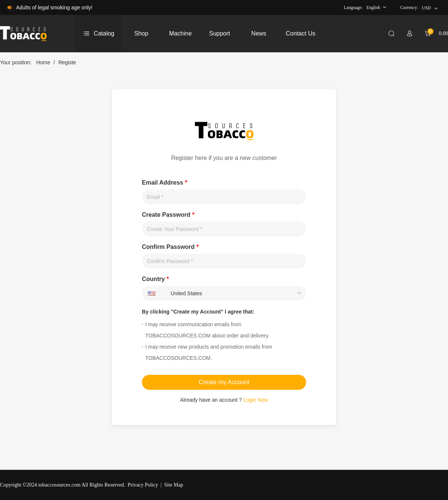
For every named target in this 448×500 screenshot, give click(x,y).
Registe (67, 62)
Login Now (256, 400)
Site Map (174, 485)
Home (43, 62)
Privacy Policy (143, 485)
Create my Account (224, 382)
